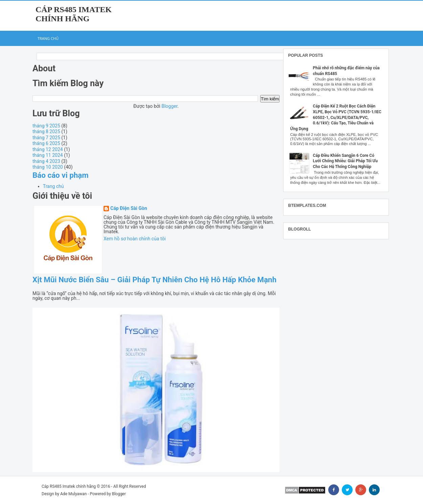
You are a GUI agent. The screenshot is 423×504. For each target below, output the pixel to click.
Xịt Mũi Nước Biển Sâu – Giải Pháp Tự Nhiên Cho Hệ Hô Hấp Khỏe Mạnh (154, 280)
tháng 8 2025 (46, 131)
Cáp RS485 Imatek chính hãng (74, 14)
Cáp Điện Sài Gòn (129, 208)
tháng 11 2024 (48, 155)
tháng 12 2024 (48, 149)
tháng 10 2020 (48, 167)
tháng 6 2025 (46, 143)
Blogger (169, 106)
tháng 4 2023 (46, 161)
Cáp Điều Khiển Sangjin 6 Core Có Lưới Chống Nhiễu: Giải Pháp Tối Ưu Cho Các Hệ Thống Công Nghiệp (345, 161)
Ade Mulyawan (73, 494)
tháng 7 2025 (46, 138)
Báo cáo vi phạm (61, 175)
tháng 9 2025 (46, 126)
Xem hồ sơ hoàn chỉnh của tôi (135, 239)
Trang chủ (48, 38)
